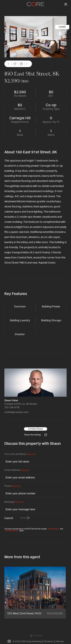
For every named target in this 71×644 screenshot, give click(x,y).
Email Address (17, 470)
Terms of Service (12, 531)
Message (14, 502)
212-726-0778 (12, 408)
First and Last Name (20, 454)
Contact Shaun (36, 429)
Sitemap (60, 642)
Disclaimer (49, 642)
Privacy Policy (53, 529)
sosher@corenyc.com (16, 412)
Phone (12, 486)
